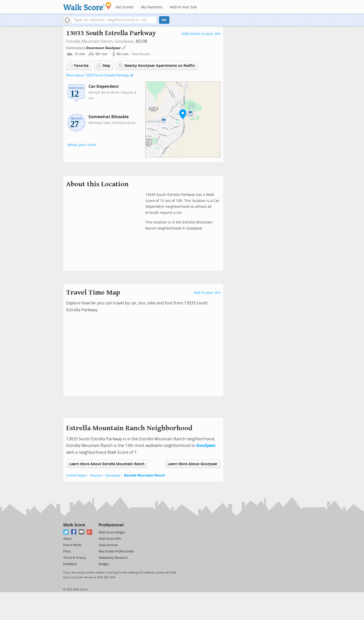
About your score (82, 145)
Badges (104, 564)
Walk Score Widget (112, 532)
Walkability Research (113, 558)
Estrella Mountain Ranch (145, 475)
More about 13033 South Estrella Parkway (98, 75)
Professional (111, 525)
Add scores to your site (201, 34)
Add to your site (207, 293)
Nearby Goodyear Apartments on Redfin (157, 65)
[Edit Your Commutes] (124, 47)
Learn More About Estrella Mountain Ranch (107, 464)
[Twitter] (66, 532)
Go (164, 20)
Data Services (108, 545)
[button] (67, 20)
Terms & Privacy (75, 558)
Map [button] (104, 66)
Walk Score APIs (110, 539)
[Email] (82, 532)
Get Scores (124, 7)
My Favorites (152, 7)
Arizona (96, 475)
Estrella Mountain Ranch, (90, 41)
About (67, 539)
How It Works (72, 545)
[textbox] (114, 20)
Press (67, 551)
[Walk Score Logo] (87, 6)
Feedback (70, 564)
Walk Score (74, 525)
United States (76, 475)
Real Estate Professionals (116, 551)
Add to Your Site (183, 7)
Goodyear (124, 41)
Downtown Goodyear (104, 48)
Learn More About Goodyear (192, 464)
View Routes (141, 54)
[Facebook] (74, 532)
